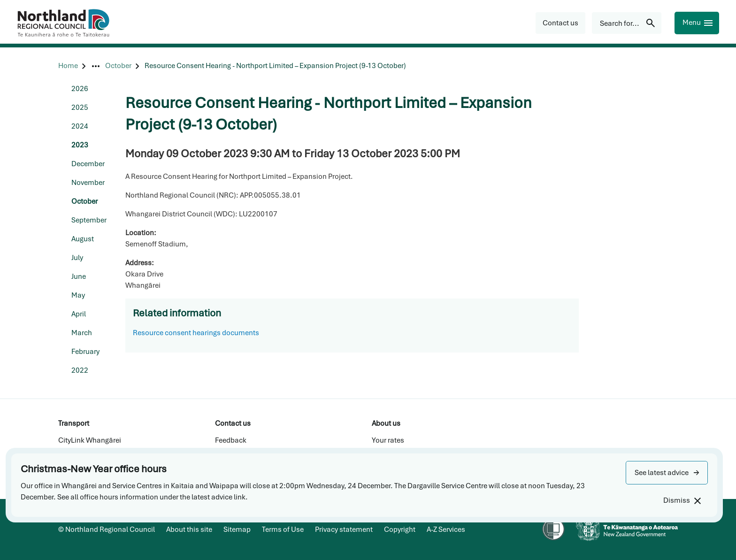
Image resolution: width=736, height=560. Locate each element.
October (84, 201)
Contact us (233, 423)
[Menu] (697, 23)
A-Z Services (446, 529)
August (83, 239)
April (79, 314)
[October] (118, 66)
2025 (80, 107)
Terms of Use (283, 529)
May (78, 295)
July (77, 258)
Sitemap (237, 529)
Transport (74, 423)
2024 (80, 126)
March (82, 333)
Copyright (400, 529)
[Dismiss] (682, 501)
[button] (667, 473)
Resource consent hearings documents (196, 333)
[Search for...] (627, 23)
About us (386, 423)
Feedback (231, 440)
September (89, 220)
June (79, 276)
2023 (80, 145)
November (88, 183)
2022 (80, 370)
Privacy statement (344, 529)
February (85, 352)
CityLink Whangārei (90, 440)
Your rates (388, 440)
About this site (189, 529)
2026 (80, 89)
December (88, 164)
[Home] (68, 66)
